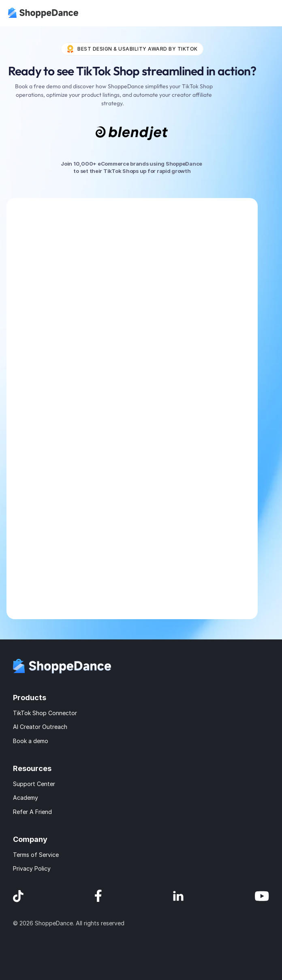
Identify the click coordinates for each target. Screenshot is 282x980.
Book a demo (31, 741)
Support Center (34, 784)
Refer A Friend (32, 812)
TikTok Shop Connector (45, 713)
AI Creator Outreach (40, 727)
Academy (26, 798)
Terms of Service (36, 855)
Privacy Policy (32, 868)
